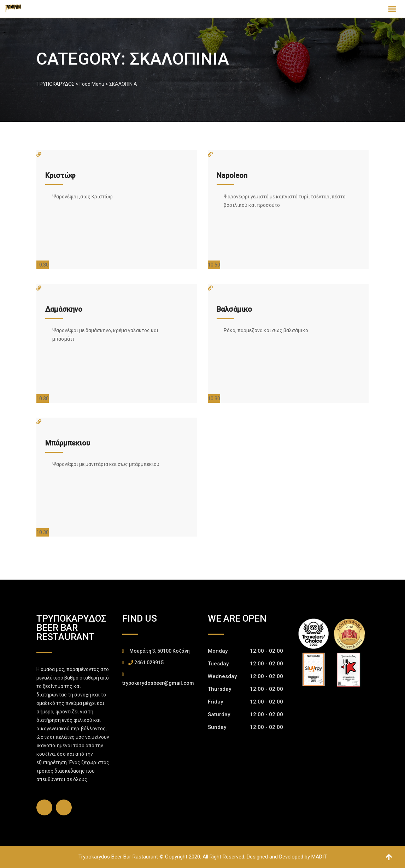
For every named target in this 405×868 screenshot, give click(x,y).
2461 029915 (149, 663)
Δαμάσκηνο (64, 309)
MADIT (319, 857)
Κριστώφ (60, 175)
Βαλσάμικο (234, 309)
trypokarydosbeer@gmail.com (158, 683)
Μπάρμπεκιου (68, 443)
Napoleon (232, 175)
